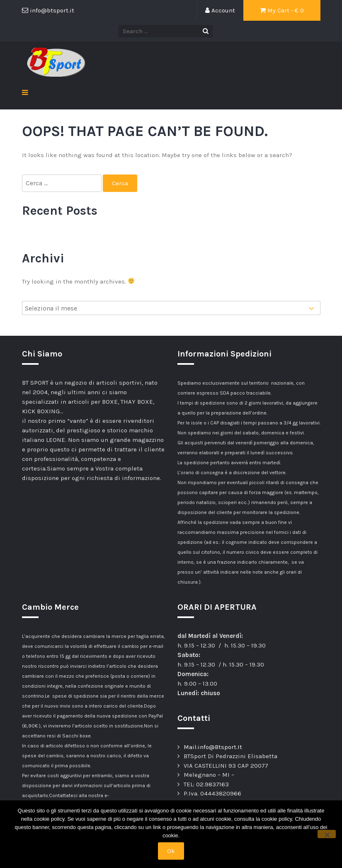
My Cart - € (282, 10)
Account (220, 10)
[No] (327, 834)
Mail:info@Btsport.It (213, 747)
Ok (171, 851)
